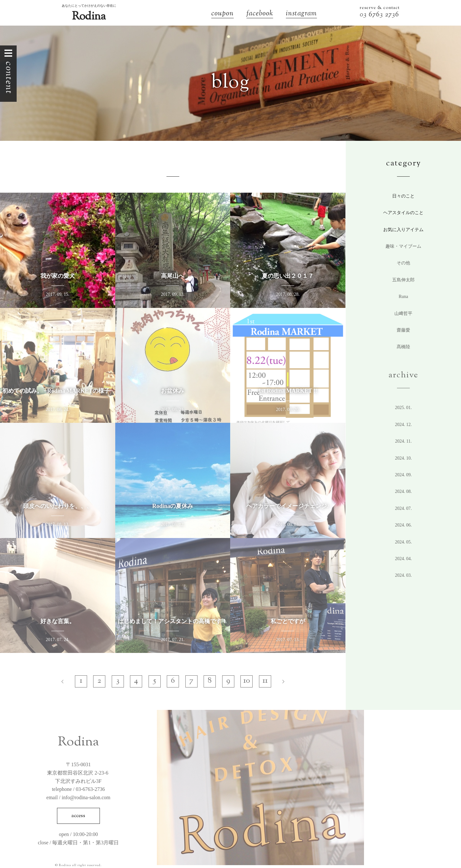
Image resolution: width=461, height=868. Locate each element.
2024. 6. (404, 525)
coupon (222, 14)
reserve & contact (380, 8)
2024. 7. (404, 508)
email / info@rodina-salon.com (78, 797)
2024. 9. (404, 475)
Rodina (89, 17)
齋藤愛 (403, 330)
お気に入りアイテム (403, 230)
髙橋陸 (403, 347)
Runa (403, 297)
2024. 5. (404, 542)
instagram (301, 14)
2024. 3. (404, 575)
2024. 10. (404, 458)
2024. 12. (404, 425)
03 (364, 15)
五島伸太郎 (403, 280)
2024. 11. (403, 441)
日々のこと (403, 196)
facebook (260, 14)
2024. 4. (404, 559)
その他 (403, 263)
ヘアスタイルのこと (403, 213)
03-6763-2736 (90, 789)
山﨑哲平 (403, 313)
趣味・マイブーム (403, 246)
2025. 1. (404, 408)
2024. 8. (404, 491)
